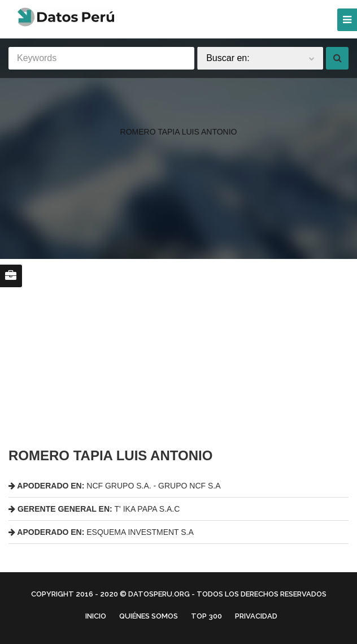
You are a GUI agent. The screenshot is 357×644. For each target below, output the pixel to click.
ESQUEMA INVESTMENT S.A (101, 532)
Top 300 (206, 616)
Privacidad (256, 616)
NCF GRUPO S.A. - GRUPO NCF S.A (115, 486)
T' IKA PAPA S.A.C (94, 509)
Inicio (96, 616)
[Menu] (347, 20)
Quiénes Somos (149, 616)
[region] (178, 109)
